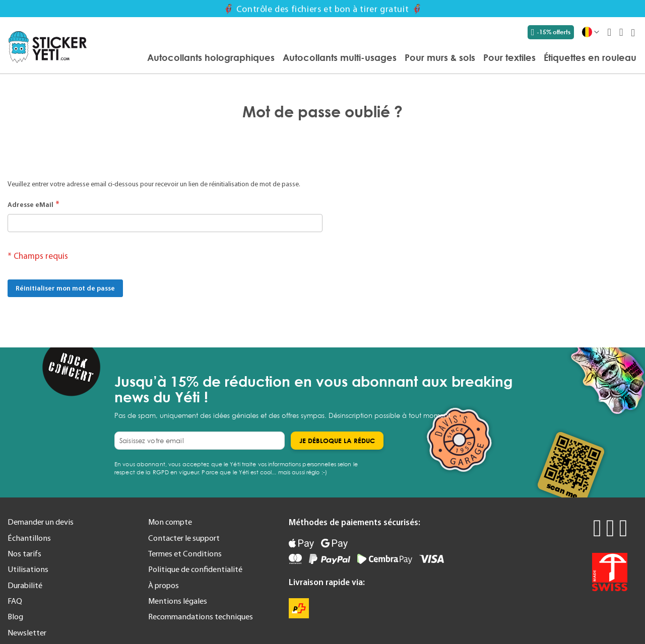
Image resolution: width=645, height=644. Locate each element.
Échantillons (29, 538)
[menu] (367, 58)
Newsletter (27, 632)
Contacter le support (184, 538)
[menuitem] (211, 57)
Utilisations (28, 569)
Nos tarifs (24, 553)
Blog (15, 616)
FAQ (15, 601)
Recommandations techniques (201, 616)
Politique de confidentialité (195, 569)
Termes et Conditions (185, 553)
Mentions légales (178, 601)
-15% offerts (551, 32)
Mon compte (170, 522)
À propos (164, 585)
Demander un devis (41, 522)
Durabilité (25, 585)
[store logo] (48, 47)
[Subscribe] (337, 441)
